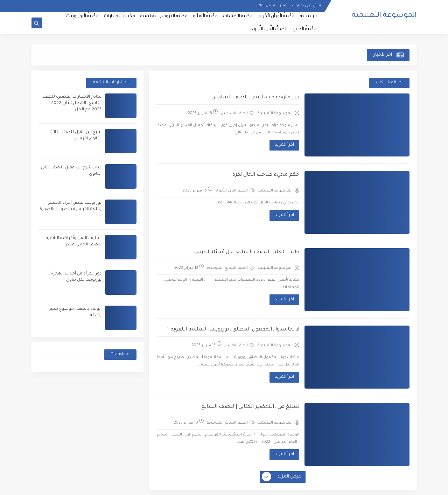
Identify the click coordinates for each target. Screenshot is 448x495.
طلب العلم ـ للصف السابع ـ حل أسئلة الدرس (247, 252)
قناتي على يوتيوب (306, 6)
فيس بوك (266, 6)
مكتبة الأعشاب (238, 16)
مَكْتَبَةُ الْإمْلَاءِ (205, 16)
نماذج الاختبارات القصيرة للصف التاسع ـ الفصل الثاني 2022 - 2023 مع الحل (72, 103)
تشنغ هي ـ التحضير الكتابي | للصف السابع (250, 407)
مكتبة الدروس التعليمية (164, 16)
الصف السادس (238, 113)
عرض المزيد (282, 477)
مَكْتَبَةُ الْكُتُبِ (305, 29)
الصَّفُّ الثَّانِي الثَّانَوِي (269, 29)
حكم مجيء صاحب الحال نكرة (266, 175)
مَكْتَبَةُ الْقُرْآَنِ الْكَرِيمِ (276, 16)
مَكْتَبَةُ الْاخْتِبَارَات (120, 16)
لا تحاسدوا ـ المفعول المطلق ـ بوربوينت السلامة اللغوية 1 (233, 330)
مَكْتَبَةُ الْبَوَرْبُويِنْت (82, 16)
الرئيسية (308, 16)
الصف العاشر (239, 345)
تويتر (283, 6)
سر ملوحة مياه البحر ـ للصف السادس (255, 98)
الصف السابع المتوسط (231, 268)
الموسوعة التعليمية (384, 16)
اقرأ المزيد (284, 145)
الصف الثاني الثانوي (235, 190)
